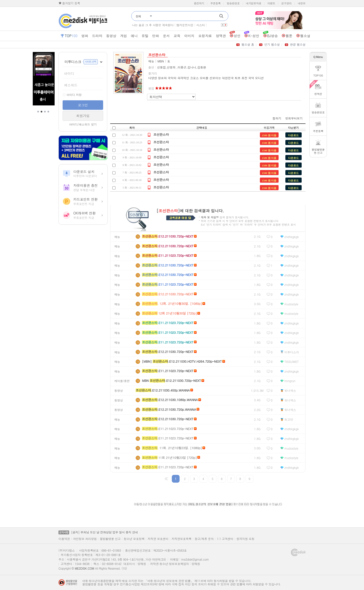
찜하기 (277, 118)
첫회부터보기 (294, 118)
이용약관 (64, 539)
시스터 (201, 25)
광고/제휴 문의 (204, 539)
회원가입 (83, 116)
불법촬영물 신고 (110, 539)
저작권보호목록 (182, 539)
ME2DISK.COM (84, 568)
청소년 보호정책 (134, 539)
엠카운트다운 (185, 25)
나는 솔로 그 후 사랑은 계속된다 (153, 25)
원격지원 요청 (245, 539)
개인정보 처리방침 (85, 539)
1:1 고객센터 (225, 539)
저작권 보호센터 (158, 539)
